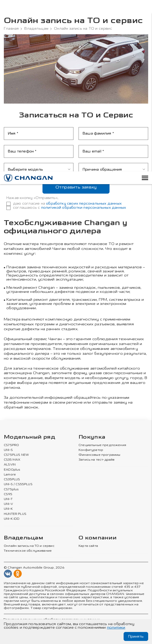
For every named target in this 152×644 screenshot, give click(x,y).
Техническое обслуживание (27, 550)
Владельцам (36, 29)
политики (116, 628)
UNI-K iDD (12, 518)
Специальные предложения (101, 445)
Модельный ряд (30, 437)
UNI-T (8, 499)
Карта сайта (88, 546)
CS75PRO (11, 445)
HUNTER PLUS (15, 514)
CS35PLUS (12, 479)
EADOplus (12, 470)
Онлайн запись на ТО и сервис (29, 546)
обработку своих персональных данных (84, 203)
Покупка (92, 437)
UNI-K (8, 509)
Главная (11, 29)
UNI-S (8, 450)
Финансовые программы (99, 455)
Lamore (10, 474)
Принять (136, 636)
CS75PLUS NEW (16, 455)
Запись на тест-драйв (96, 460)
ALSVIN (10, 465)
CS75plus (11, 489)
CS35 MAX (12, 460)
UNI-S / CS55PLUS (18, 484)
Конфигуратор (91, 450)
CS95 (8, 494)
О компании (97, 538)
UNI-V (8, 504)
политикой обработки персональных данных (84, 208)
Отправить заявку (76, 187)
